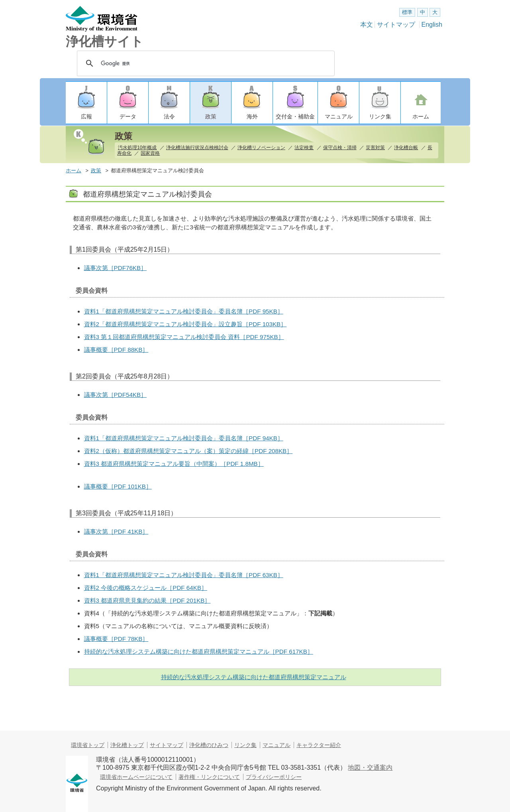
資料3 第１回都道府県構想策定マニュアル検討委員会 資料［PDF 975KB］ (184, 337)
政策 (211, 116)
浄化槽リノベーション (261, 148)
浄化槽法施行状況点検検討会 (197, 148)
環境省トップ (88, 745)
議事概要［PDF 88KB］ (116, 350)
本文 (367, 25)
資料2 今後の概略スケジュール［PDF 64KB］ (146, 588)
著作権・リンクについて (209, 777)
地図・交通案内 (370, 768)
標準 (407, 12)
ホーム (421, 116)
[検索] (206, 63)
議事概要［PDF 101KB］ (118, 486)
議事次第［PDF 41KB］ (116, 531)
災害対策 (375, 148)
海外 (252, 116)
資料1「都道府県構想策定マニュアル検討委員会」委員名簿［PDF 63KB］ (184, 575)
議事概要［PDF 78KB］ (116, 639)
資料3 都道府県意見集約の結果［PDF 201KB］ (147, 600)
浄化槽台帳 (406, 148)
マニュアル (339, 116)
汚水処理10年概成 (137, 148)
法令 (169, 116)
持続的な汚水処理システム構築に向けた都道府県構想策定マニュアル (254, 677)
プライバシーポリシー (274, 777)
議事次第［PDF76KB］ (116, 268)
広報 (86, 116)
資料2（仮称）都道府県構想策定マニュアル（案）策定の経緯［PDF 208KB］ (188, 451)
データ (128, 116)
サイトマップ (396, 25)
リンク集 (380, 116)
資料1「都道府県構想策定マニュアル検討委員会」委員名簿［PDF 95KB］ (184, 311)
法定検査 (304, 148)
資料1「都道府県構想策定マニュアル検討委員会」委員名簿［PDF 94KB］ (184, 438)
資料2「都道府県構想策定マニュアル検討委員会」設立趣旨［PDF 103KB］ (185, 324)
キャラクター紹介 (319, 745)
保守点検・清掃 (340, 148)
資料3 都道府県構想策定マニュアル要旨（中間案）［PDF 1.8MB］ (174, 464)
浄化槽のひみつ (209, 745)
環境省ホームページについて (136, 777)
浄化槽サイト (105, 41)
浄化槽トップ (127, 745)
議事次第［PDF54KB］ (116, 395)
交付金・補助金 (295, 116)
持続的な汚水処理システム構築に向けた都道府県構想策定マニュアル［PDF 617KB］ (199, 651)
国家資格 (150, 153)
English (432, 25)
